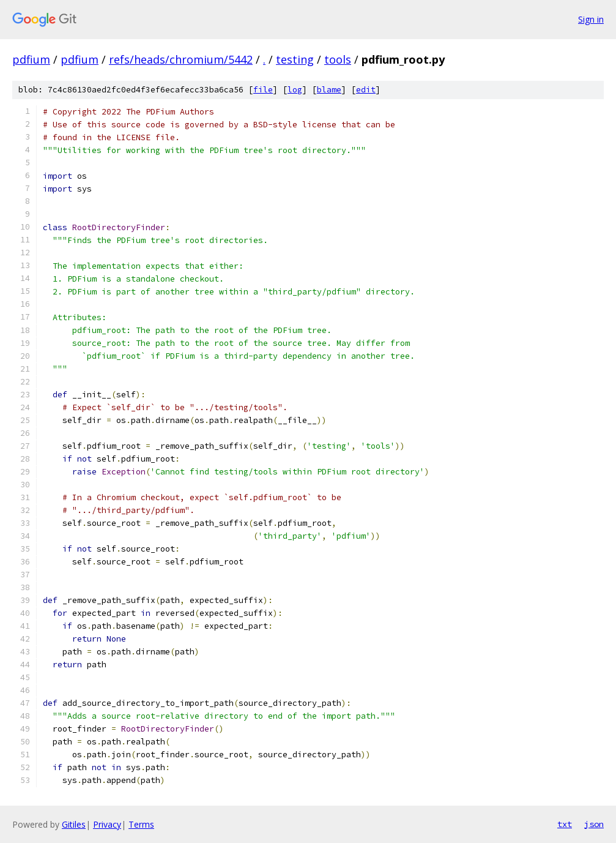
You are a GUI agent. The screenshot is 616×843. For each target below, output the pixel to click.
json (594, 824)
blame (329, 90)
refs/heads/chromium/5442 (181, 59)
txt (565, 824)
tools (338, 59)
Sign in (591, 19)
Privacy (107, 824)
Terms (141, 824)
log (295, 90)
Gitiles (74, 824)
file (263, 90)
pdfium (31, 59)
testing (295, 59)
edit (366, 90)
